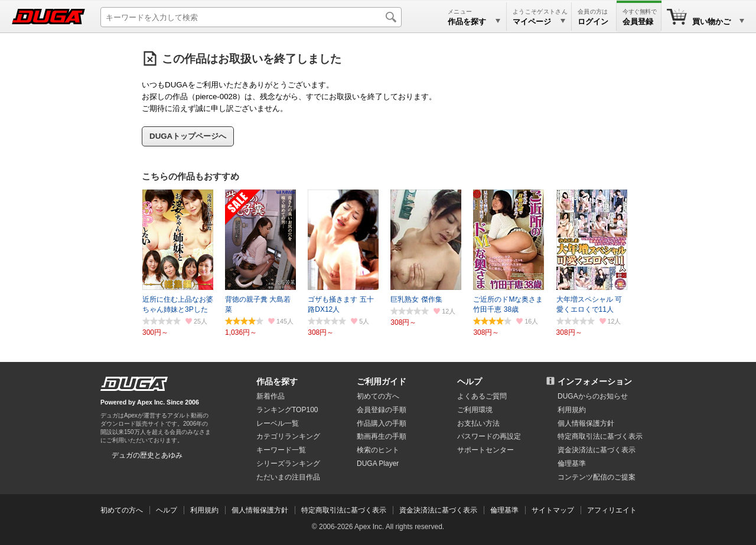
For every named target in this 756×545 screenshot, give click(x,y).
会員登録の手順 (382, 410)
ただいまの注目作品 (288, 477)
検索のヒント (378, 450)
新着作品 (271, 396)
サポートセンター (485, 450)
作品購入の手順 (382, 423)
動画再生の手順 (382, 436)
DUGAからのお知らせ (593, 396)
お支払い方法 (478, 423)
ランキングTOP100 (287, 410)
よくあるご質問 (482, 396)
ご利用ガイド (382, 381)
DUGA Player (378, 464)
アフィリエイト (612, 510)
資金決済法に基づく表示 (438, 510)
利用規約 (572, 410)
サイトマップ (553, 510)
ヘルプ (470, 381)
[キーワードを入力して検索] (251, 17)
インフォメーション (595, 381)
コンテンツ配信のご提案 (597, 477)
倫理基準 (572, 464)
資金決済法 (597, 450)
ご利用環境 (475, 410)
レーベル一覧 (278, 423)
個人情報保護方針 (586, 423)
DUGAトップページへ (188, 136)
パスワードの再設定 (489, 436)
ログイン (593, 22)
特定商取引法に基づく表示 (344, 510)
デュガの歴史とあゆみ (147, 455)
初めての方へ (378, 396)
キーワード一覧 (281, 450)
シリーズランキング (288, 464)
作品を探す (277, 381)
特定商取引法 (600, 436)
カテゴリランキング (288, 436)
